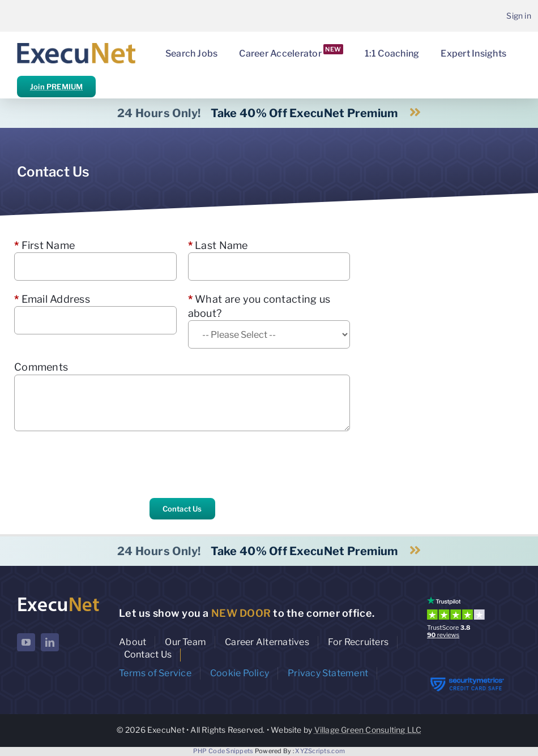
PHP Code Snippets (223, 751)
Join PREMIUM (56, 87)
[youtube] (26, 642)
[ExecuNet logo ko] (58, 599)
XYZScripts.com (320, 751)
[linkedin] (50, 642)
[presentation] (100, 465)
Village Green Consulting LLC (368, 730)
